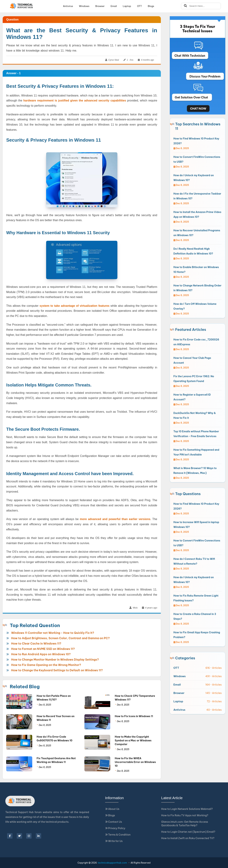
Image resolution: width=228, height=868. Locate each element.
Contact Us (114, 822)
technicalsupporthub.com (112, 863)
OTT (139, 6)
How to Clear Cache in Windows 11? (36, 643)
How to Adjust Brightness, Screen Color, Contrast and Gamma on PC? (60, 638)
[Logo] (22, 6)
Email (114, 6)
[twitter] (19, 836)
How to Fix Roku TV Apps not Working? (185, 815)
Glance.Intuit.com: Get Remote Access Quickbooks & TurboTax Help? (185, 824)
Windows (84, 6)
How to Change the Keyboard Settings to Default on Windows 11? (57, 670)
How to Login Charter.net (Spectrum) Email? (188, 832)
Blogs (151, 6)
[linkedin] (38, 836)
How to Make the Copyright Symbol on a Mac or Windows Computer (133, 740)
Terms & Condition (118, 835)
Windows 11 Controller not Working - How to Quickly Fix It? (53, 633)
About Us (112, 809)
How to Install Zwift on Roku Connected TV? (188, 838)
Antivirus (68, 6)
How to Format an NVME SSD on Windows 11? (43, 649)
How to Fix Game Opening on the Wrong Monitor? (46, 665)
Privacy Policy (115, 828)
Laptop (127, 6)
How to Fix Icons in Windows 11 (134, 716)
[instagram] (29, 836)
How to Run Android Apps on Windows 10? (41, 654)
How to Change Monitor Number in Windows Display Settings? (55, 660)
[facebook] (10, 836)
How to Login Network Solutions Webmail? (187, 809)
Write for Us (114, 841)
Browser (100, 6)
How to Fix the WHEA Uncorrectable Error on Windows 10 (135, 762)
